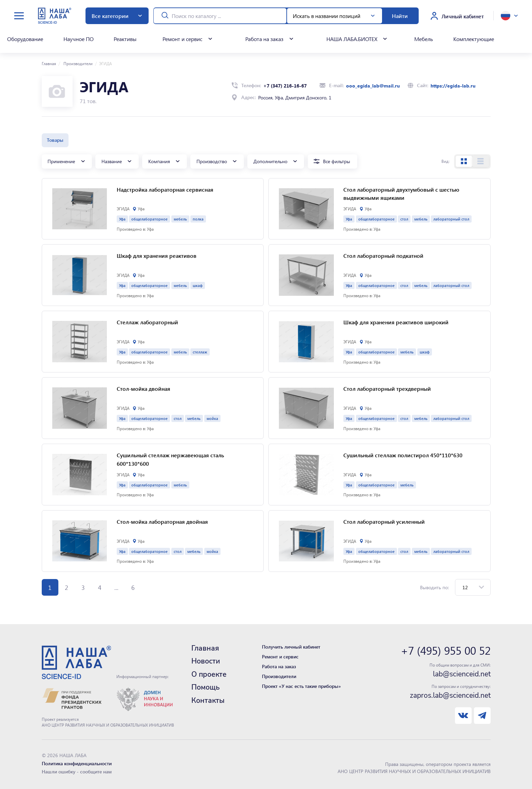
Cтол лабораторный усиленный (384, 522)
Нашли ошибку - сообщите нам (77, 772)
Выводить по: (434, 587)
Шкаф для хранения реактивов (157, 256)
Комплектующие (474, 39)
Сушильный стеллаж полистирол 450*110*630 (403, 455)
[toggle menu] (19, 16)
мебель (180, 219)
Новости (206, 661)
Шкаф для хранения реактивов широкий (396, 322)
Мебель (424, 39)
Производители (78, 63)
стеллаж (200, 352)
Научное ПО (79, 39)
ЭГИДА (123, 209)
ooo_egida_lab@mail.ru (373, 86)
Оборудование (25, 39)
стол (404, 219)
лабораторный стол (451, 219)
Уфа (122, 219)
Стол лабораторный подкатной (383, 256)
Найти (400, 16)
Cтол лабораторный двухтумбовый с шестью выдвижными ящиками (401, 194)
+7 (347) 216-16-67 (285, 86)
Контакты (208, 700)
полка (198, 219)
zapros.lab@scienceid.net (450, 695)
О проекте (209, 674)
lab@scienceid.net (462, 674)
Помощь (205, 687)
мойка (212, 418)
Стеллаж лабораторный (147, 322)
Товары (55, 140)
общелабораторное (149, 219)
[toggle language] (509, 16)
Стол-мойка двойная (144, 389)
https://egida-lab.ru (453, 86)
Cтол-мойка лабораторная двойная (162, 522)
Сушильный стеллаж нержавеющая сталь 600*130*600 (170, 459)
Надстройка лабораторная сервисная (165, 189)
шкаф (198, 285)
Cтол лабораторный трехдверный (387, 389)
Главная (49, 63)
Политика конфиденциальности (77, 763)
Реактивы (125, 39)
